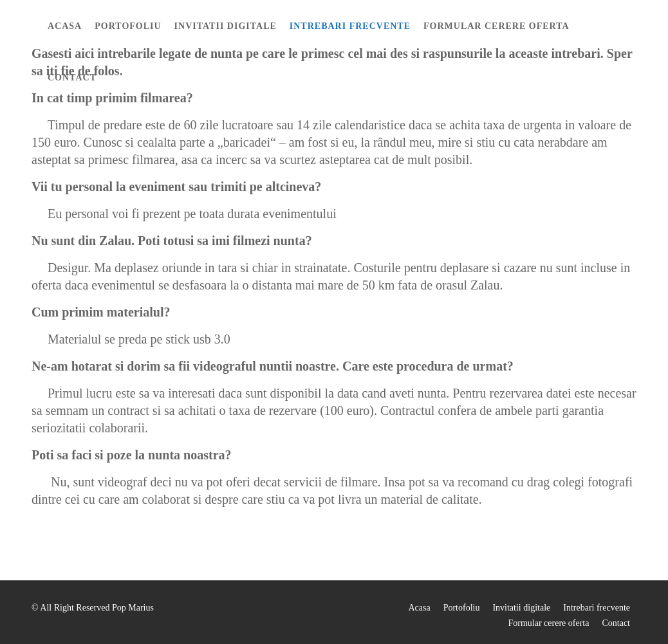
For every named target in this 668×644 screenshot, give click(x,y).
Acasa (65, 26)
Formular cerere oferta (496, 26)
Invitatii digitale (226, 26)
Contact (72, 78)
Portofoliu (128, 26)
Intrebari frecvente (350, 26)
